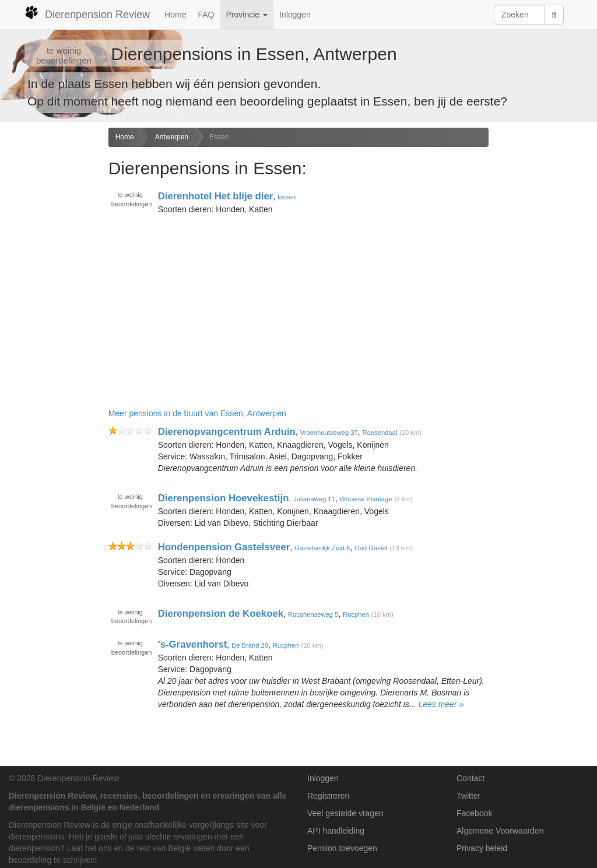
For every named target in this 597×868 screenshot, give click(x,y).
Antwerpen (172, 137)
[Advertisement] (50, 311)
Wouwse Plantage (366, 499)
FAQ (206, 15)
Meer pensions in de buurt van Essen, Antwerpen (197, 413)
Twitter (468, 796)
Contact (470, 778)
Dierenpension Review (87, 13)
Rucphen (356, 614)
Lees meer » (441, 704)
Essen (219, 137)
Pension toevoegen (342, 848)
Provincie (246, 15)
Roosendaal (380, 433)
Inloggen (295, 15)
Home (175, 15)
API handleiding (336, 831)
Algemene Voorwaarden (500, 831)
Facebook (474, 813)
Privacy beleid (482, 848)
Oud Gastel (371, 548)
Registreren (328, 796)
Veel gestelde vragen (345, 813)
